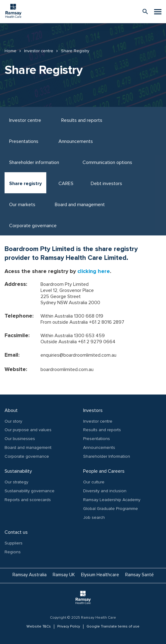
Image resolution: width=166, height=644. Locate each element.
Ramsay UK (64, 575)
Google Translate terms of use (113, 627)
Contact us (16, 532)
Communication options (107, 162)
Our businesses (20, 439)
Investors (93, 410)
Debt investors (106, 184)
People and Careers (104, 471)
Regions (13, 552)
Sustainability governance (30, 491)
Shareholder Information (107, 456)
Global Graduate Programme (111, 509)
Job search (94, 517)
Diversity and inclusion (105, 491)
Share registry (25, 184)
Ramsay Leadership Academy (112, 500)
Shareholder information (34, 162)
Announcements (76, 141)
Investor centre (39, 51)
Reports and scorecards (28, 500)
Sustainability (18, 471)
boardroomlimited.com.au (67, 369)
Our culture (94, 482)
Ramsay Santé (140, 575)
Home (11, 51)
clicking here (94, 271)
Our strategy (16, 482)
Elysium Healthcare (100, 575)
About (11, 410)
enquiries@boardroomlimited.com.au (78, 355)
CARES (66, 184)
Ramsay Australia (30, 575)
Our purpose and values (28, 430)
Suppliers (14, 543)
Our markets (22, 205)
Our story (13, 421)
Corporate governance (33, 226)
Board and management (80, 205)
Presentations (24, 141)
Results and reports (82, 120)
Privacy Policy (69, 627)
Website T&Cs (39, 627)
